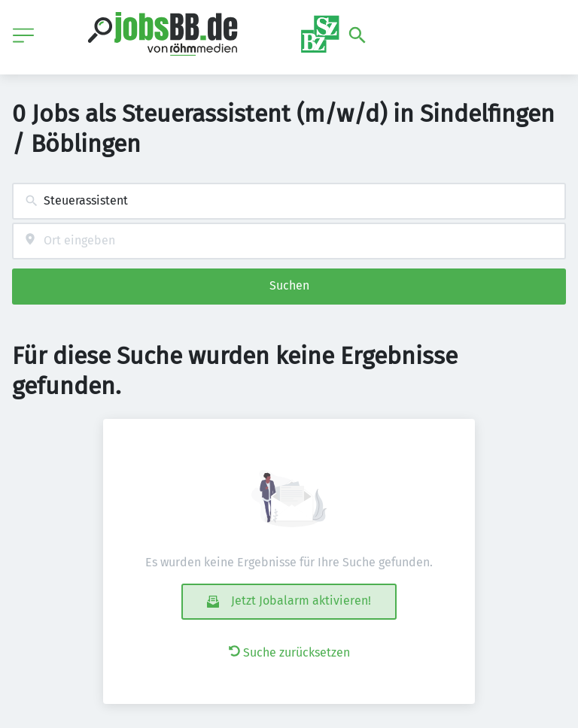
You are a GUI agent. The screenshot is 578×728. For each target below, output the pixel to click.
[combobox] (289, 201)
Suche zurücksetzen (289, 652)
